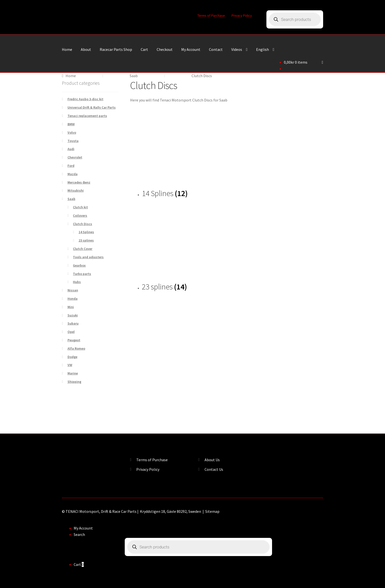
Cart (144, 49)
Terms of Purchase (211, 15)
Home (67, 49)
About (86, 49)
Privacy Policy (242, 15)
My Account (191, 49)
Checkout (165, 49)
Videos (237, 49)
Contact (216, 49)
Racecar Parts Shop (116, 49)
